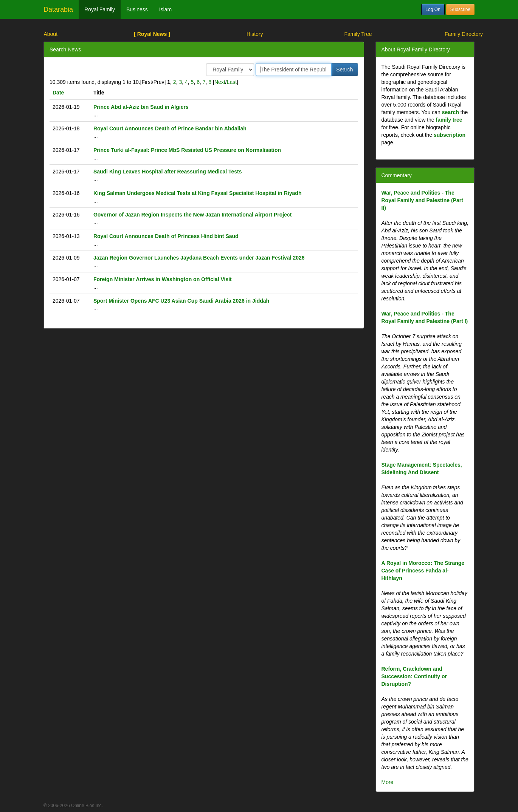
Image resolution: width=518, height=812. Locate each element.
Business (137, 9)
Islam (165, 9)
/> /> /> (230, 70)
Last (232, 82)
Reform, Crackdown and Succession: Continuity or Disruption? (414, 676)
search (451, 112)
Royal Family (100, 9)
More (388, 782)
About (50, 34)
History (255, 34)
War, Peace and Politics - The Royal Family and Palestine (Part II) (422, 200)
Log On (433, 9)
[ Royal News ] (152, 34)
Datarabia (58, 9)
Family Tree (358, 34)
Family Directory (464, 34)
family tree (449, 120)
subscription (450, 135)
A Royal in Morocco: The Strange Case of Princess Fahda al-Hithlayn (423, 571)
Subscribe (460, 9)
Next (220, 82)
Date (58, 93)
